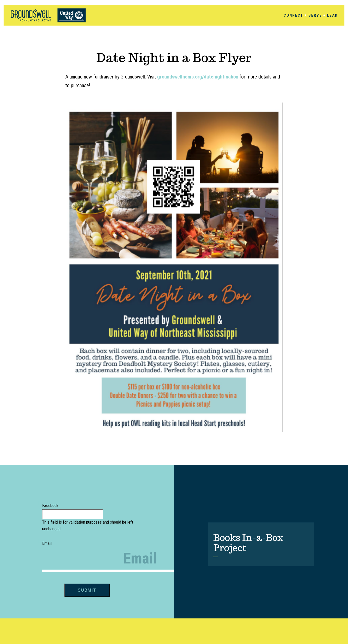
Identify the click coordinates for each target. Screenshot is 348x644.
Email (47, 543)
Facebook (50, 505)
